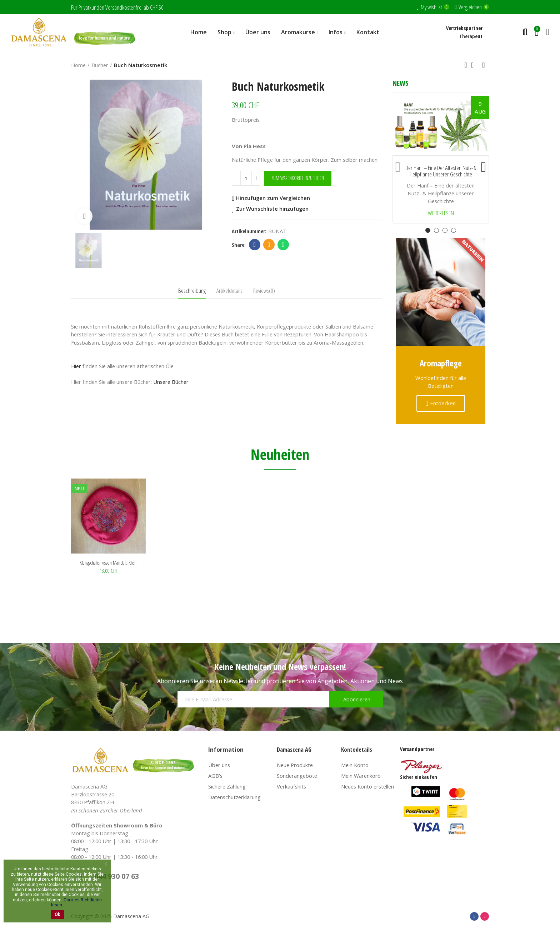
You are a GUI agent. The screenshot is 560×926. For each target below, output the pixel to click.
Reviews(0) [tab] (264, 291)
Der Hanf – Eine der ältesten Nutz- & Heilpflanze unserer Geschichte (441, 171)
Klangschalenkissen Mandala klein (109, 562)
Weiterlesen (441, 213)
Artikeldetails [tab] (229, 291)
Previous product (466, 65)
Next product (484, 65)
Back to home (475, 65)
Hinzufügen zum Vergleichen (273, 198)
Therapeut (471, 36)
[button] (398, 165)
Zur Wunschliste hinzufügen (272, 209)
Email (269, 245)
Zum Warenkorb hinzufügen (298, 178)
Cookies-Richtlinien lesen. (76, 902)
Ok (57, 915)
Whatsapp (283, 245)
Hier (76, 366)
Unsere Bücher (171, 382)
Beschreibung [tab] (192, 291)
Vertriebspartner (464, 28)
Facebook (255, 245)
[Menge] (246, 178)
